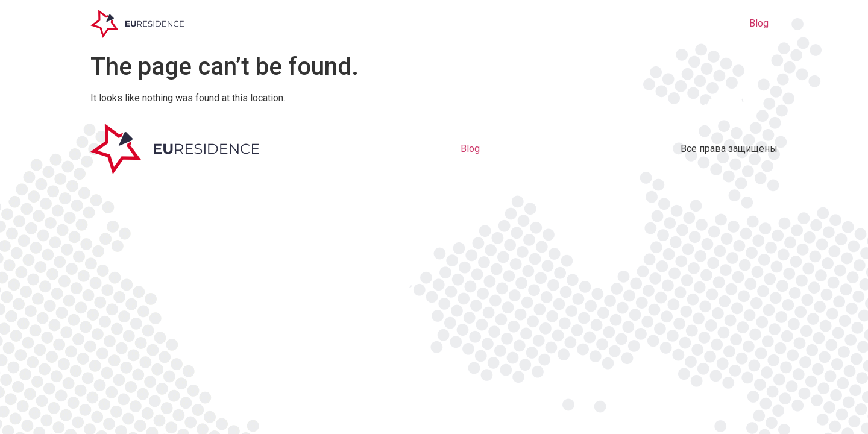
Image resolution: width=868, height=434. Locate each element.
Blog (759, 23)
